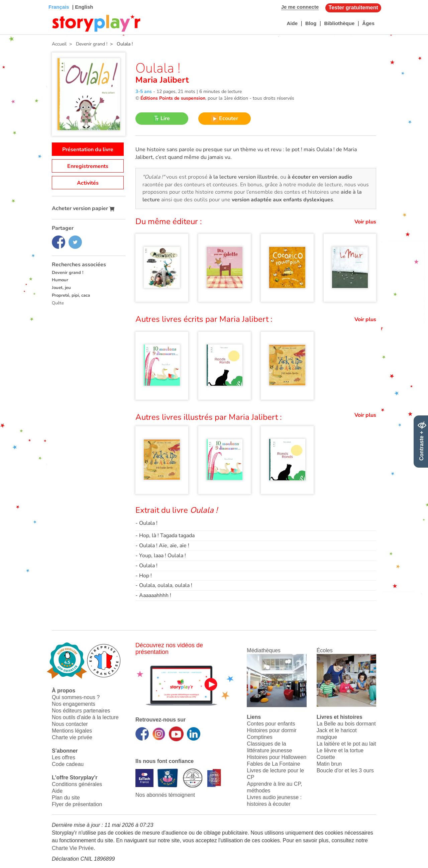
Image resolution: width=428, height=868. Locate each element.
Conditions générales (77, 784)
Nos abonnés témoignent (165, 795)
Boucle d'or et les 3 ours (345, 770)
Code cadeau (68, 764)
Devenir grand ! (68, 273)
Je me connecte (300, 7)
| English (82, 7)
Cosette (326, 757)
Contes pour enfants (271, 724)
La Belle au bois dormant (346, 724)
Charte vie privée (72, 737)
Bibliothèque (339, 23)
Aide (292, 23)
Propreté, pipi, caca (71, 295)
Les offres (64, 757)
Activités (88, 183)
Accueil (59, 44)
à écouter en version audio (320, 177)
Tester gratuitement (353, 8)
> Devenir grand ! (87, 44)
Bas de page (14, 0)
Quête (58, 303)
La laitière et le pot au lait (346, 744)
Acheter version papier (83, 208)
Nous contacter (70, 724)
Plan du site (66, 798)
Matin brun (329, 764)
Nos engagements (74, 704)
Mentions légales (72, 731)
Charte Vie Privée (73, 848)
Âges (368, 23)
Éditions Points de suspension (173, 98)
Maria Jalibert (162, 80)
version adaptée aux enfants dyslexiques (282, 200)
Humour (60, 280)
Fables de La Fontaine (273, 764)
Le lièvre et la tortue (340, 750)
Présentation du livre (88, 150)
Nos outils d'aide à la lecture (85, 717)
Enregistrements (88, 166)
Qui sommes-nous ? (76, 697)
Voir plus (365, 222)
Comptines (259, 737)
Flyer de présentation (77, 804)
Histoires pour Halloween (277, 757)
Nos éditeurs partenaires (81, 711)
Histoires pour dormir (272, 730)
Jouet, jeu (61, 288)
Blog (311, 23)
